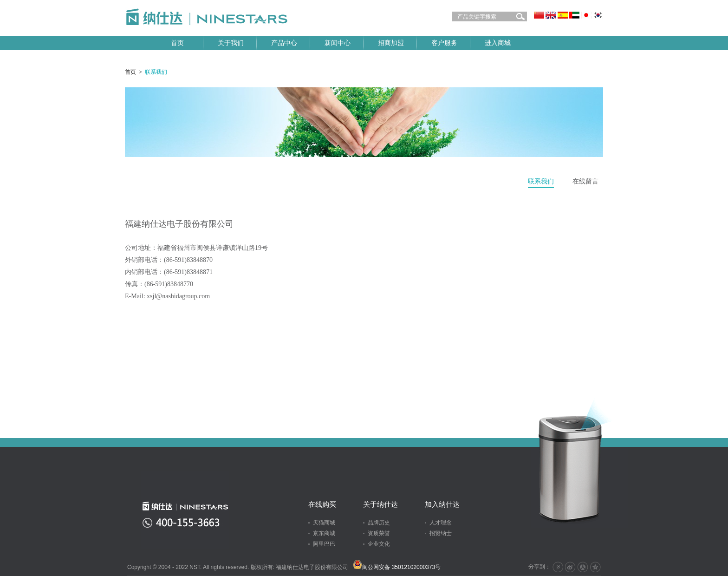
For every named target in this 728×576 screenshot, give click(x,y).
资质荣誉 (379, 533)
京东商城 (324, 533)
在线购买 (322, 504)
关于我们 (231, 43)
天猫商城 (324, 523)
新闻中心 (338, 43)
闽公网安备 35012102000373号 (397, 567)
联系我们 (541, 181)
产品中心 (284, 43)
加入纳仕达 (442, 504)
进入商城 (498, 43)
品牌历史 (379, 523)
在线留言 (585, 181)
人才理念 (441, 523)
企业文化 (379, 544)
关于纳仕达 (380, 504)
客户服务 (444, 43)
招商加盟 (391, 43)
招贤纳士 (441, 533)
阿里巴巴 (324, 544)
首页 (177, 43)
